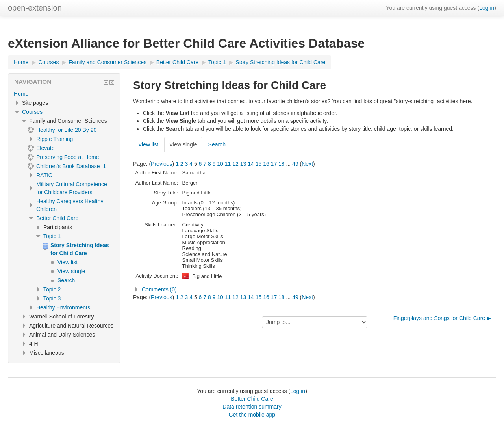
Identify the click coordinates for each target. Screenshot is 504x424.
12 (235, 164)
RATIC (44, 175)
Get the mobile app (252, 415)
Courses (32, 112)
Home (21, 94)
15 (259, 164)
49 (295, 164)
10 (220, 164)
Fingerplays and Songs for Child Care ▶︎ (442, 318)
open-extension (35, 8)
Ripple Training (55, 139)
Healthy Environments (63, 307)
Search (217, 144)
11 (228, 164)
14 (251, 164)
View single (183, 144)
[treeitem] (64, 94)
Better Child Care (57, 218)
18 (282, 164)
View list (148, 144)
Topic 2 (52, 289)
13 (243, 164)
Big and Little (207, 276)
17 (274, 164)
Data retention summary (252, 407)
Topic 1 (52, 236)
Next (307, 164)
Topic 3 (52, 298)
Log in (487, 8)
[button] (315, 289)
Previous (161, 164)
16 (266, 164)
